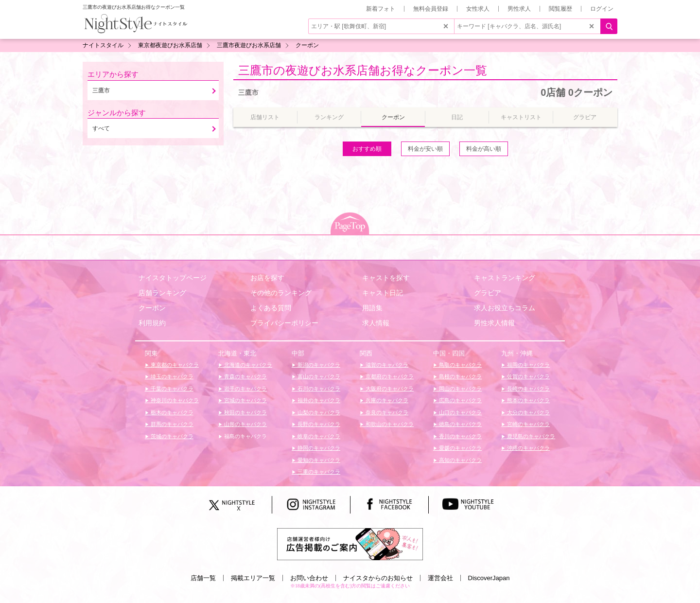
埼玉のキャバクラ (171, 376)
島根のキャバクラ (460, 376)
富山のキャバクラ (318, 376)
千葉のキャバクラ (171, 389)
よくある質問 (271, 308)
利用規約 (152, 323)
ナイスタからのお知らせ (378, 578)
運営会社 (440, 578)
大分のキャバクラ (528, 412)
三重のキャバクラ (318, 472)
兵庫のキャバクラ (386, 400)
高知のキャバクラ (460, 460)
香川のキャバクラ (460, 436)
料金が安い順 (425, 149)
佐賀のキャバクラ (528, 376)
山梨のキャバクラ (318, 412)
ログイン (602, 9)
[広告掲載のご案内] (350, 544)
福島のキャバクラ (245, 436)
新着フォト (381, 9)
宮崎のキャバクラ (528, 424)
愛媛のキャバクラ (460, 448)
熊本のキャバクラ (528, 400)
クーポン (152, 308)
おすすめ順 (367, 149)
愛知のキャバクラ (318, 460)
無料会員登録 (431, 9)
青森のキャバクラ (245, 376)
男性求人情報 (494, 323)
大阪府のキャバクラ (389, 389)
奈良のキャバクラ (386, 412)
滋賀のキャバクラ (386, 365)
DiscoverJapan (489, 578)
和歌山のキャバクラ (389, 424)
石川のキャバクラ (318, 389)
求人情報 (376, 323)
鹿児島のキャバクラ (530, 436)
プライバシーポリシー (284, 323)
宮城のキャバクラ (245, 400)
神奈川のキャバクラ (174, 400)
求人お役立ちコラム (505, 308)
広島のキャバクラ (460, 400)
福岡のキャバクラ (528, 365)
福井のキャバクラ (318, 400)
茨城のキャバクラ (171, 436)
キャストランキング (505, 278)
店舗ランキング (162, 293)
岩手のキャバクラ (245, 389)
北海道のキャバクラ (247, 365)
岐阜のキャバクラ (318, 436)
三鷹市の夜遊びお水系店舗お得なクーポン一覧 (363, 70)
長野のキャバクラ (318, 424)
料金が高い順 (484, 149)
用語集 (372, 308)
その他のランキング (281, 293)
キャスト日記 (383, 293)
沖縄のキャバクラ (528, 448)
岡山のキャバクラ (460, 389)
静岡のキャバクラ (318, 448)
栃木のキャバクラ (171, 412)
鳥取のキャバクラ (460, 365)
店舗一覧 (203, 578)
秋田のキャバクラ (245, 412)
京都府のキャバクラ (389, 376)
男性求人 (519, 9)
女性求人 (478, 9)
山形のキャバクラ (245, 424)
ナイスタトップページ (173, 278)
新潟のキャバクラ (318, 365)
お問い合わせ (309, 578)
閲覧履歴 (560, 9)
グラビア (488, 293)
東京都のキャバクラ (174, 365)
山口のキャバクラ (460, 412)
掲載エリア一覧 (253, 578)
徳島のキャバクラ (460, 424)
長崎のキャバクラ (528, 389)
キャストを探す (386, 278)
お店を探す (267, 278)
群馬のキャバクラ (171, 424)
